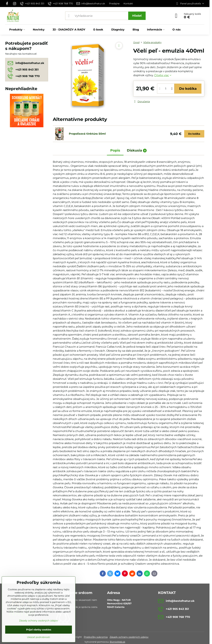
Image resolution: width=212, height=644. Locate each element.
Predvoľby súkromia (96, 637)
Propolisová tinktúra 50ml (87, 134)
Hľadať (137, 16)
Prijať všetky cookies (39, 630)
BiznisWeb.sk (117, 642)
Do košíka (188, 89)
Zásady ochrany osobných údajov (129, 637)
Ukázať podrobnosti (39, 637)
